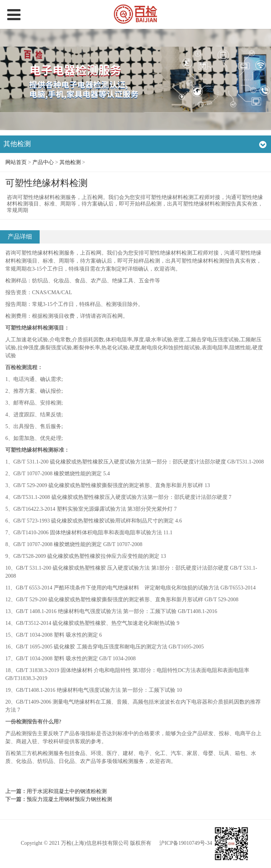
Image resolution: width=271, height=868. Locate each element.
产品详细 (20, 237)
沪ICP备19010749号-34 (186, 843)
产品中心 (43, 162)
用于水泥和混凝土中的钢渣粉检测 (67, 791)
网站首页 (16, 162)
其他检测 (70, 162)
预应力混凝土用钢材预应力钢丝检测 (69, 799)
